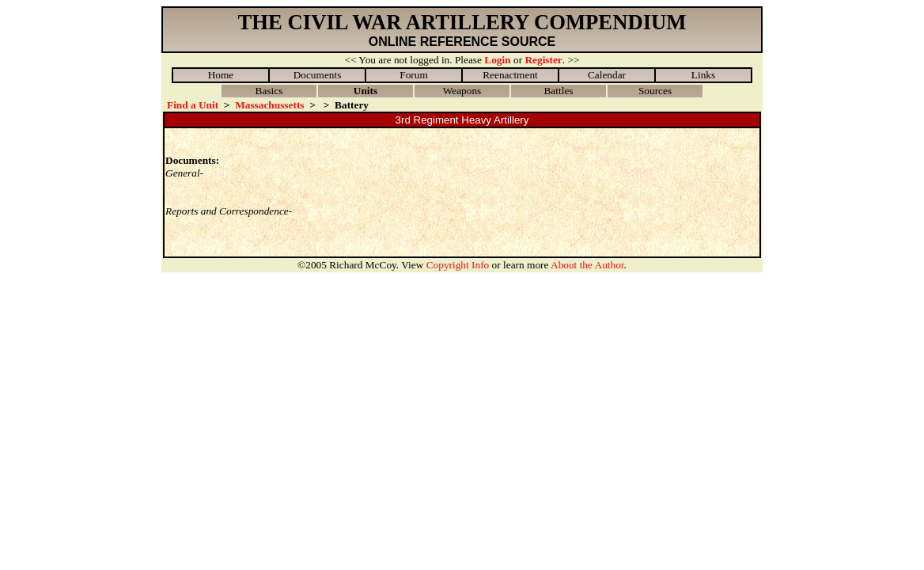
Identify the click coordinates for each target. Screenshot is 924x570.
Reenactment (510, 75)
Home (221, 75)
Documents (318, 75)
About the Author (587, 265)
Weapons (462, 91)
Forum (414, 75)
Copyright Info (458, 265)
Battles (558, 91)
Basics (269, 91)
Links (703, 75)
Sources (655, 91)
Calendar (607, 75)
